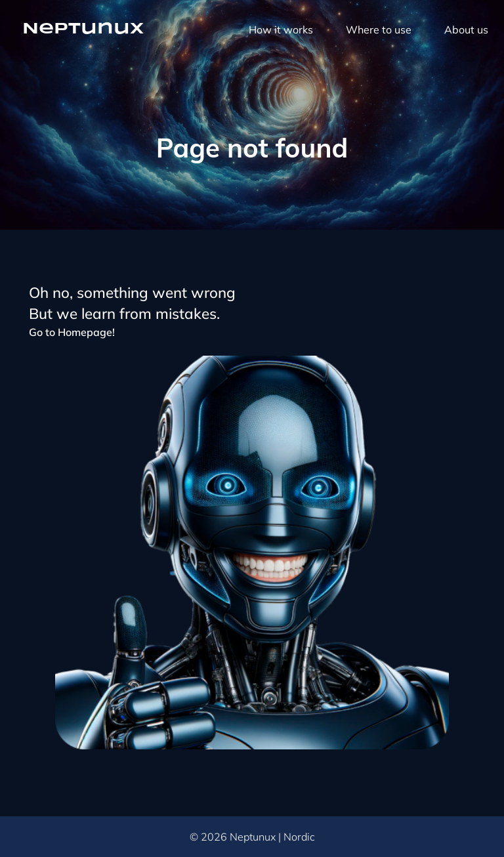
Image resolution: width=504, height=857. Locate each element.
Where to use (379, 30)
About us (466, 30)
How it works (281, 30)
